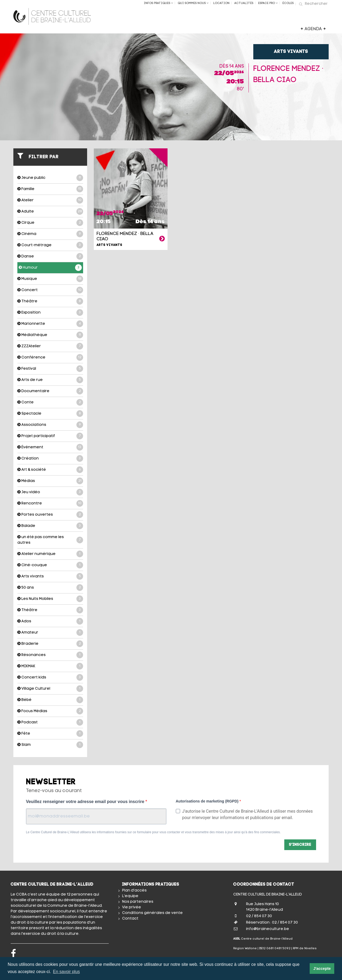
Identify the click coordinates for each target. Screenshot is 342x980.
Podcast (50, 722)
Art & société (50, 470)
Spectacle (50, 414)
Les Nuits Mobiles (50, 599)
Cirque (50, 223)
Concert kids (50, 678)
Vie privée (132, 907)
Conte (50, 402)
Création (50, 459)
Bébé (50, 700)
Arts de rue (50, 380)
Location (221, 3)
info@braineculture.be (268, 929)
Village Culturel (50, 689)
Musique (50, 279)
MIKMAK (50, 666)
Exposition (50, 313)
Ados (50, 621)
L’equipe (130, 896)
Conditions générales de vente (152, 913)
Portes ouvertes (50, 515)
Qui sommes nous (193, 3)
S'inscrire (300, 845)
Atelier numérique (50, 554)
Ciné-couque (50, 565)
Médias (50, 481)
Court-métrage (50, 245)
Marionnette (50, 324)
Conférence (50, 358)
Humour (50, 268)
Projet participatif (50, 436)
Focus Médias (50, 711)
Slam (50, 745)
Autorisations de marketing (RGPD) (208, 801)
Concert (50, 290)
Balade (50, 526)
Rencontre (50, 503)
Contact (130, 919)
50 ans (50, 588)
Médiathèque (50, 335)
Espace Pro (268, 3)
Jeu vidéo (50, 492)
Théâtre (50, 301)
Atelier (50, 200)
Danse (50, 256)
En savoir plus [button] (66, 972)
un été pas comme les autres (50, 540)
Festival (50, 369)
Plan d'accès (134, 891)
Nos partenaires (138, 902)
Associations (50, 425)
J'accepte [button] (322, 969)
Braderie (50, 644)
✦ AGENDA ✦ (313, 29)
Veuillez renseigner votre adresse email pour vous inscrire (86, 802)
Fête (50, 734)
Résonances (50, 655)
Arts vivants (50, 576)
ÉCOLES (288, 3)
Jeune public (50, 178)
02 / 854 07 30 (259, 916)
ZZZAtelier (50, 346)
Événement (50, 447)
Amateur (50, 633)
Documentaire (50, 391)
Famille (50, 189)
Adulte (50, 212)
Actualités (244, 3)
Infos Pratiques (158, 3)
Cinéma (50, 234)
